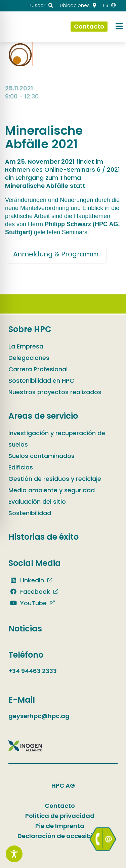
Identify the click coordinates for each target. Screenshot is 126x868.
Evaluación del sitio (37, 502)
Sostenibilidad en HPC (41, 381)
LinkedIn (26, 580)
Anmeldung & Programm (56, 254)
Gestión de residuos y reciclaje (55, 479)
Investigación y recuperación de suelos (57, 439)
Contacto (60, 806)
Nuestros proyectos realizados (55, 392)
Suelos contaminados (41, 456)
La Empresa (26, 346)
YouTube (28, 603)
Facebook (29, 592)
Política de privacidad (60, 816)
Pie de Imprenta (60, 826)
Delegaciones (29, 358)
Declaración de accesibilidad (63, 836)
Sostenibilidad (30, 513)
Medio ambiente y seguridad (52, 490)
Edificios (21, 467)
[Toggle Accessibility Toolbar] (14, 854)
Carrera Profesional (38, 369)
